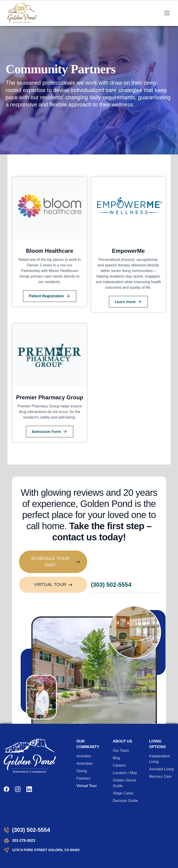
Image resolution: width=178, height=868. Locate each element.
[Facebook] (6, 789)
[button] (166, 13)
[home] (22, 13)
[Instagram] (18, 789)
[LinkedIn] (29, 789)
